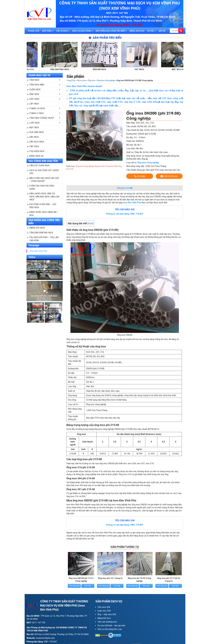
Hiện (90, 224)
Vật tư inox (62, 31)
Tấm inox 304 (104, 607)
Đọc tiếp (88, 586)
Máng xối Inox (37, 228)
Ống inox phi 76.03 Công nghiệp (139, 580)
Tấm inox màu (37, 85)
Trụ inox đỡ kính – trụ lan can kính (44, 239)
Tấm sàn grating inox (41, 233)
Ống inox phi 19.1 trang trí (110, 578)
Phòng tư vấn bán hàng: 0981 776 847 (125, 214)
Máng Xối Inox (104, 618)
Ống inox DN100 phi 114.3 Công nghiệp (81, 580)
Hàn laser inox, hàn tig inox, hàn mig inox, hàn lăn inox (45, 197)
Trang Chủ (34, 31)
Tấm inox (34, 80)
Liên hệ (162, 31)
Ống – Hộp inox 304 (107, 614)
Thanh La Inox (37, 108)
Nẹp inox (34, 127)
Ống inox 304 (112, 166)
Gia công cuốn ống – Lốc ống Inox (43, 206)
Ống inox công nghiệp (106, 80)
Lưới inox (34, 123)
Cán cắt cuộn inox (39, 165)
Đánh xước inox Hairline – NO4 (44, 214)
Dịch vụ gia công (82, 31)
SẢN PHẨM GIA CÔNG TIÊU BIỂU (44, 221)
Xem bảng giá (74, 586)
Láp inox (34, 104)
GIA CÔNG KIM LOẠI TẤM (43, 161)
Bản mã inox (106, 69)
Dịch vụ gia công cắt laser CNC (44, 172)
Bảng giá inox (137, 31)
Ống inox (34, 94)
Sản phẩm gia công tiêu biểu (110, 31)
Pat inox (146, 69)
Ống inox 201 (100, 166)
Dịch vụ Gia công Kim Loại (110, 629)
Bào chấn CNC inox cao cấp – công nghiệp (45, 180)
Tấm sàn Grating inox (107, 622)
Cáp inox (34, 146)
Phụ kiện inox (37, 151)
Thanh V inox (36, 113)
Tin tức (150, 31)
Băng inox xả (36, 156)
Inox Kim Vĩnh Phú (38, 251)
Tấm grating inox (66, 69)
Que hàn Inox (36, 132)
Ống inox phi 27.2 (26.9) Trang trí (169, 580)
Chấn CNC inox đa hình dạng (42, 187)
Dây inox (34, 137)
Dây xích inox (37, 142)
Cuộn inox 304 (104, 611)
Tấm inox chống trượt (42, 118)
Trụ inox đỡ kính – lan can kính (111, 626)
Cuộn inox (35, 89)
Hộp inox (34, 99)
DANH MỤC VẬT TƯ (39, 75)
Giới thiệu (47, 31)
